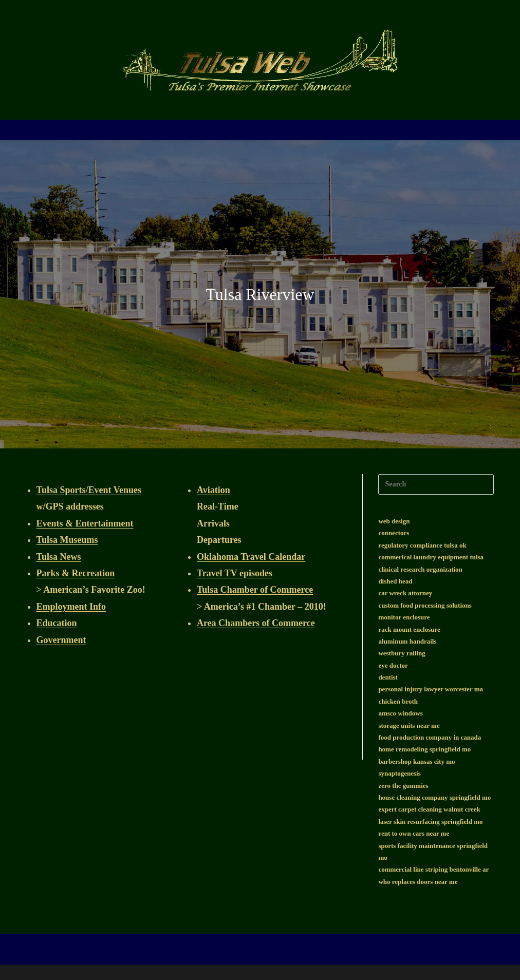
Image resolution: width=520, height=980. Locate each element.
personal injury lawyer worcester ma (431, 689)
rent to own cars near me (414, 833)
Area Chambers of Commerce (256, 623)
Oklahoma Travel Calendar (251, 557)
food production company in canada (430, 737)
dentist (388, 677)
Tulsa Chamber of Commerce (255, 590)
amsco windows (400, 713)
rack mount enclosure (409, 629)
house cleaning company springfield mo (434, 797)
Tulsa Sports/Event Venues (89, 490)
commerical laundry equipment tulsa (431, 557)
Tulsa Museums (67, 540)
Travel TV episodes (235, 573)
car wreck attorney (405, 593)
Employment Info (71, 607)
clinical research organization (420, 569)
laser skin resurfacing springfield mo (430, 822)
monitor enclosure (404, 617)
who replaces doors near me (418, 882)
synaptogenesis (399, 773)
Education (57, 623)
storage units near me (409, 725)
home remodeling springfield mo (424, 749)
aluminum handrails (407, 641)
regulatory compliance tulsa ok (422, 545)
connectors (394, 533)
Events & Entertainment (85, 523)
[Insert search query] (436, 484)
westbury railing (402, 653)
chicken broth (398, 701)
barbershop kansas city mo (416, 761)
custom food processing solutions (425, 605)
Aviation (213, 490)
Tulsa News (59, 557)
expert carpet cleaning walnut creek (429, 809)
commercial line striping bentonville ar (433, 869)
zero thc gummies (403, 786)
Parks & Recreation (76, 573)
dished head (395, 581)
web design (394, 521)
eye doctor (393, 665)
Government (61, 640)
